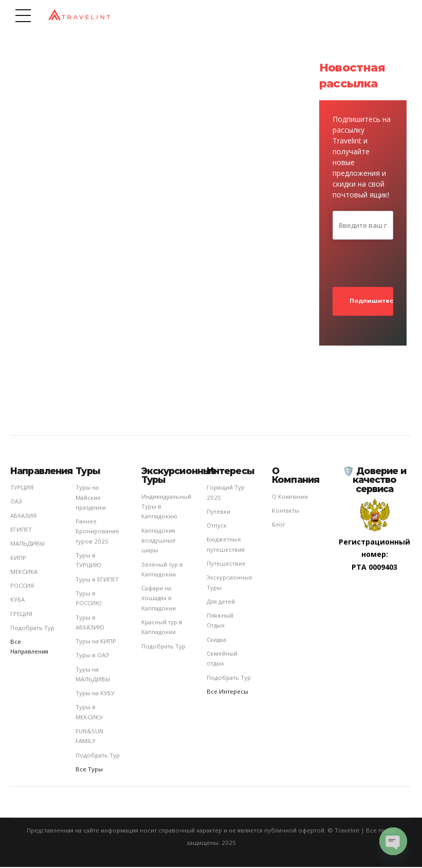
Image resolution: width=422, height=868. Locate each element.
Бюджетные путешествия (226, 546)
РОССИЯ (22, 586)
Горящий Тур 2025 (226, 494)
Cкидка (216, 640)
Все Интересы (227, 692)
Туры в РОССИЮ (89, 599)
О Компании (290, 498)
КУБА (17, 601)
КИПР (18, 559)
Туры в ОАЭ (92, 656)
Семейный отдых (222, 659)
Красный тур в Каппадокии (162, 628)
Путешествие (226, 564)
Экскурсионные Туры (230, 584)
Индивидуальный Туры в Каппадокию (166, 508)
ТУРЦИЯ (22, 489)
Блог (279, 526)
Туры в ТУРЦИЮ (88, 561)
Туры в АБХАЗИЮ (90, 623)
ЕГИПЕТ (21, 530)
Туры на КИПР (96, 643)
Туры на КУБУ (95, 694)
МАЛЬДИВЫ (27, 545)
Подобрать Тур (32, 629)
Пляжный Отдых (220, 621)
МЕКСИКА (24, 573)
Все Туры (89, 770)
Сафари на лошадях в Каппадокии (159, 600)
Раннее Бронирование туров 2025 (97, 533)
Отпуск (217, 526)
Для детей (221, 602)
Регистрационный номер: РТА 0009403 (374, 555)
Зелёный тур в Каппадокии (162, 570)
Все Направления (29, 648)
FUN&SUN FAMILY (89, 737)
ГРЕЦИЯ (21, 615)
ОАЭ (16, 503)
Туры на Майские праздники (91, 499)
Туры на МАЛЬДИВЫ (93, 675)
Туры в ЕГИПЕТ (97, 580)
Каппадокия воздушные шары (159, 541)
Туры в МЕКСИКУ (89, 713)
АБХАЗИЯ (23, 517)
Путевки (218, 512)
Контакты (286, 511)
